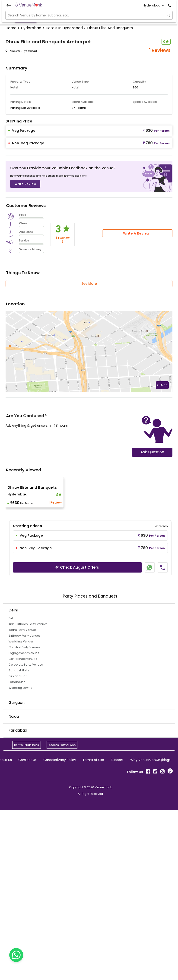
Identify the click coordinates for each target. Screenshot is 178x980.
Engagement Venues (24, 823)
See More (89, 454)
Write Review (25, 354)
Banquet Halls (19, 841)
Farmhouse (17, 852)
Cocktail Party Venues (24, 817)
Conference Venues (23, 829)
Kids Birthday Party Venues (28, 794)
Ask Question (152, 622)
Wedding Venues (21, 812)
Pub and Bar (18, 846)
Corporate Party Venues (26, 835)
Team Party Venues (23, 800)
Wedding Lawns (20, 858)
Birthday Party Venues (25, 806)
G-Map (162, 555)
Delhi (12, 788)
